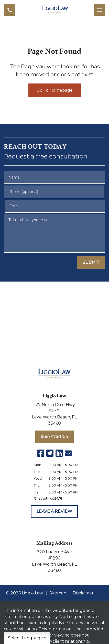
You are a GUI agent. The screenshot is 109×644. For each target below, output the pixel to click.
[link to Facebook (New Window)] (41, 453)
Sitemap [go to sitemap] (58, 593)
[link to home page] (55, 10)
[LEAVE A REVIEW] (54, 511)
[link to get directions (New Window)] (55, 415)
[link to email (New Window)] (68, 453)
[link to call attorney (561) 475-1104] (10, 10)
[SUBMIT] (91, 263)
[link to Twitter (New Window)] (50, 453)
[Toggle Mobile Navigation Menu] (99, 10)
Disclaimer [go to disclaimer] (83, 593)
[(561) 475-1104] (54, 437)
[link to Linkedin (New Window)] (59, 453)
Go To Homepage (55, 90)
